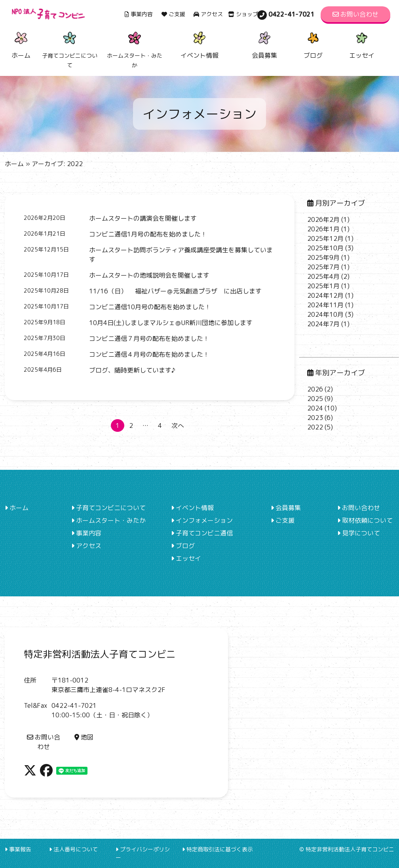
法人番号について (73, 849)
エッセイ (362, 44)
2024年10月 (325, 314)
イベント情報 (199, 44)
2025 (315, 399)
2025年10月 (325, 248)
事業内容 (139, 14)
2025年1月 (323, 286)
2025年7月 (323, 267)
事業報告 (18, 849)
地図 (84, 737)
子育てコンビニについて (108, 508)
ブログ (313, 44)
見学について (359, 533)
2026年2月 (323, 219)
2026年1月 (323, 229)
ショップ (243, 14)
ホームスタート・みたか (108, 520)
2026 (315, 389)
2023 (315, 418)
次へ (178, 425)
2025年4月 (323, 276)
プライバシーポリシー (143, 853)
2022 (315, 427)
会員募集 (264, 44)
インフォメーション (202, 520)
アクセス (208, 14)
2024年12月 (325, 295)
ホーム (21, 44)
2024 (315, 408)
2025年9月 (323, 257)
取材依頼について (365, 520)
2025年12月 (325, 238)
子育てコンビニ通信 (202, 533)
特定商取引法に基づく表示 (218, 849)
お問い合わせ (355, 14)
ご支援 (173, 14)
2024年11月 (325, 305)
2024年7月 (323, 324)
